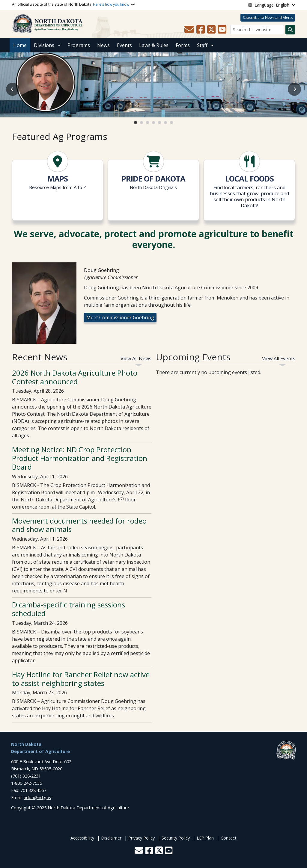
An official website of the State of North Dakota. (71, 4)
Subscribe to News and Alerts (268, 18)
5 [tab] (159, 123)
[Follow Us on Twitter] (211, 30)
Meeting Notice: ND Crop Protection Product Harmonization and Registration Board (80, 458)
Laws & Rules (154, 45)
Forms (183, 45)
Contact (229, 838)
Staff (202, 45)
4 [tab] (153, 123)
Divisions (44, 45)
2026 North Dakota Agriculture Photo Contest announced (75, 377)
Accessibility (82, 838)
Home (20, 45)
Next (294, 89)
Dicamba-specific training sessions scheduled (69, 609)
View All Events (279, 359)
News (103, 45)
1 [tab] (136, 123)
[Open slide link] (153, 85)
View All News (136, 359)
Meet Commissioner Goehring (120, 317)
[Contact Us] (189, 30)
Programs (79, 45)
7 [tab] (171, 123)
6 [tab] (165, 123)
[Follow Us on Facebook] (201, 30)
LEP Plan (205, 838)
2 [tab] (142, 123)
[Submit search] (290, 30)
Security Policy (176, 838)
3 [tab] (148, 123)
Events (124, 45)
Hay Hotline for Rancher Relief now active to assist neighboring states (81, 679)
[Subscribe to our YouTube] (222, 30)
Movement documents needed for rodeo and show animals (79, 525)
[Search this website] (257, 30)
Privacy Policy (142, 838)
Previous (13, 89)
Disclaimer (111, 838)
